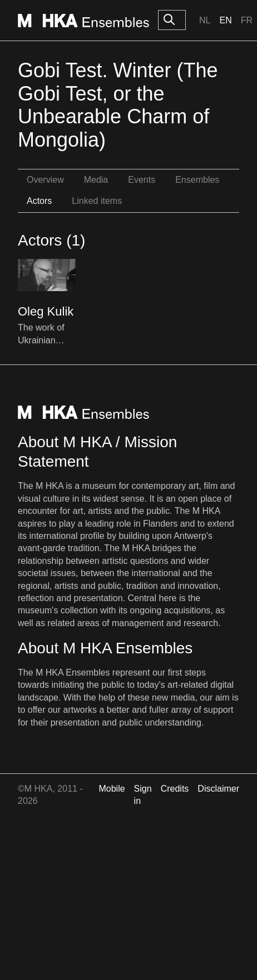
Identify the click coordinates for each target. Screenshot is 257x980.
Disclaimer (218, 789)
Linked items (97, 201)
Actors (39, 201)
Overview (45, 180)
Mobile (112, 789)
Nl (205, 20)
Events (142, 180)
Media (96, 180)
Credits (175, 789)
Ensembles (197, 180)
